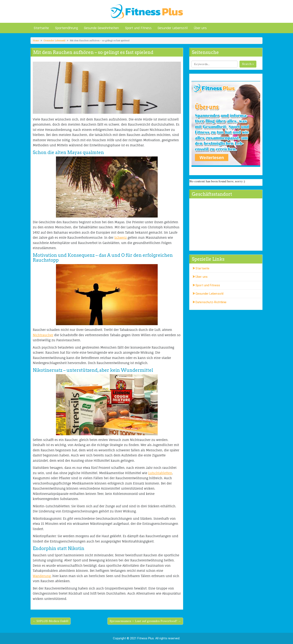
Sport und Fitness (138, 28)
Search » (248, 64)
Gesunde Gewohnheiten (101, 28)
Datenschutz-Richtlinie (211, 302)
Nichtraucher (43, 335)
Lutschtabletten (160, 473)
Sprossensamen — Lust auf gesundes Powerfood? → (145, 621)
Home (36, 40)
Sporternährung (66, 28)
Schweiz (121, 238)
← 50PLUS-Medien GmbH (51, 621)
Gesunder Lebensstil (173, 28)
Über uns (200, 28)
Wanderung (42, 576)
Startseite (41, 28)
